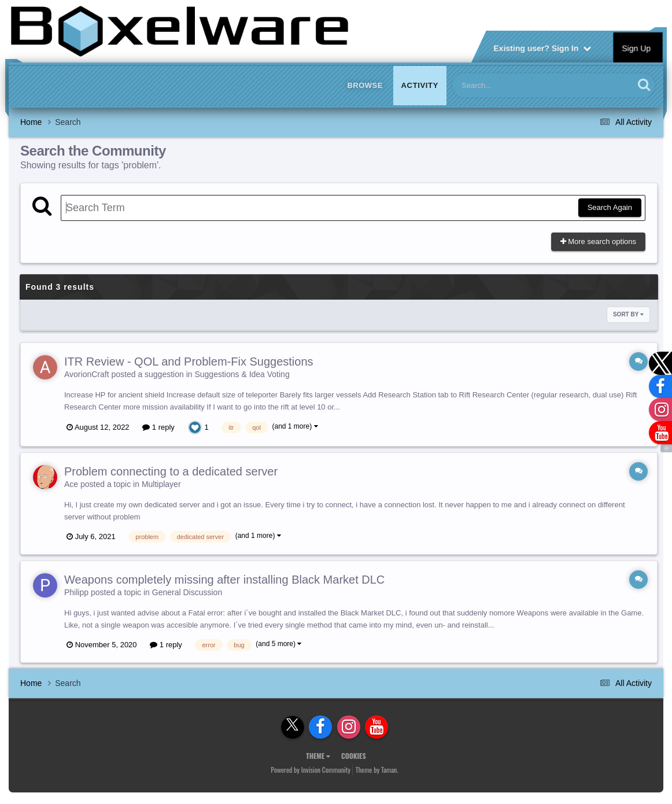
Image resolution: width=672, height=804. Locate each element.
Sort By (628, 314)
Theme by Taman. (377, 770)
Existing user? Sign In (542, 47)
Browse (365, 85)
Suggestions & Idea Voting (242, 374)
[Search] (513, 85)
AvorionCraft (87, 374)
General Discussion (187, 592)
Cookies (354, 756)
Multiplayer (161, 484)
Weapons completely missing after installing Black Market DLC (224, 580)
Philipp (76, 592)
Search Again (610, 207)
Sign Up (637, 47)
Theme (318, 756)
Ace (71, 484)
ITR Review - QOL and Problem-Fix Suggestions (189, 362)
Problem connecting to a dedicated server (171, 471)
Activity (420, 85)
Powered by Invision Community (311, 770)
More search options (598, 241)
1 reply (158, 427)
